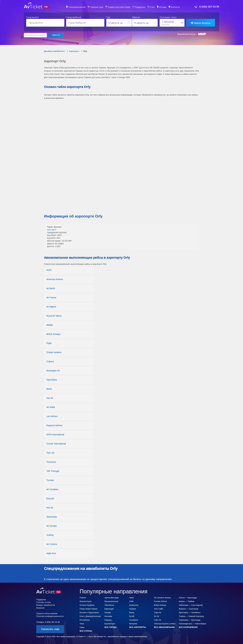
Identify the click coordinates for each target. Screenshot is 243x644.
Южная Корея (86, 601)
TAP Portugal (53, 471)
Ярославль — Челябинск (190, 612)
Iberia (49, 389)
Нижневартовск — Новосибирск (193, 624)
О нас (152, 7)
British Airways (53, 334)
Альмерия (134, 620)
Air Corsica (52, 544)
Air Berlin (51, 288)
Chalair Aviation (54, 352)
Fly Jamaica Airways (162, 598)
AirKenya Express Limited (165, 624)
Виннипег (133, 624)
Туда (108, 17)
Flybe (49, 343)
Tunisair (50, 480)
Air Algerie (51, 307)
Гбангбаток (109, 605)
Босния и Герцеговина (89, 612)
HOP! (49, 270)
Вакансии (40, 608)
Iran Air (50, 398)
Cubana (50, 361)
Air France (51, 297)
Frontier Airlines (160, 601)
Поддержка (140, 7)
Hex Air (50, 507)
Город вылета (32, 17)
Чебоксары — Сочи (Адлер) (191, 605)
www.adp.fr (52, 230)
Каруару (108, 620)
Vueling (50, 535)
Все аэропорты (138, 627)
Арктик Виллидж (112, 598)
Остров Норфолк (87, 605)
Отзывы (162, 7)
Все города (110, 627)
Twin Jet (50, 453)
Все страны (86, 631)
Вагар (132, 612)
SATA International (55, 434)
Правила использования (47, 613)
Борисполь (134, 605)
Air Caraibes (52, 489)
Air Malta (51, 407)
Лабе (131, 601)
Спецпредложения (78, 7)
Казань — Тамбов (187, 601)
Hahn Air (158, 620)
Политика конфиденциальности (50, 616)
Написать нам (50, 629)
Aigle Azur (51, 553)
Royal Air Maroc (54, 316)
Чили (82, 624)
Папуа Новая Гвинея (88, 609)
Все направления (188, 627)
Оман (82, 627)
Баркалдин (109, 609)
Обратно (136, 17)
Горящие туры (97, 7)
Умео (131, 598)
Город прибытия (74, 17)
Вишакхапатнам (111, 601)
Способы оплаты (44, 602)
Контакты (175, 7)
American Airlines (55, 279)
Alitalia (50, 325)
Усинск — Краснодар (188, 598)
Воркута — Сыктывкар (189, 609)
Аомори (133, 609)
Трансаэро (52, 517)
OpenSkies (52, 380)
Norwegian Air (53, 370)
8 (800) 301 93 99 (209, 7)
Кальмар (108, 616)
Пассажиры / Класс (168, 17)
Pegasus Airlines (54, 425)
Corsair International (56, 444)
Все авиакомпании (164, 627)
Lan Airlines (52, 416)
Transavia (51, 462)
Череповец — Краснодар (190, 620)
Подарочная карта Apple (119, 7)
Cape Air (158, 612)
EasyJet (50, 498)
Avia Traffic (159, 609)
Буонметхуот (110, 624)
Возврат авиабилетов (46, 605)
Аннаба (108, 612)
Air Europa (51, 526)
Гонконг (83, 598)
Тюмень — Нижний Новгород (191, 616)
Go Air (157, 616)
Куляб (132, 616)
